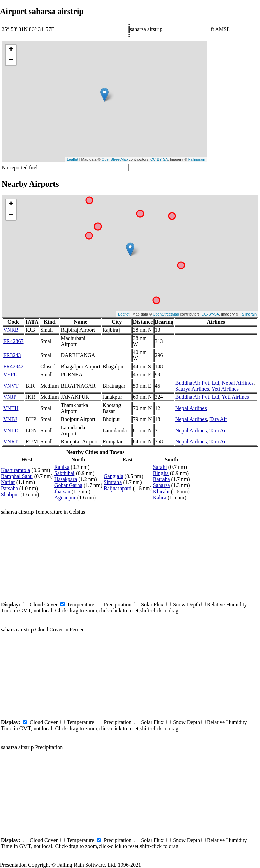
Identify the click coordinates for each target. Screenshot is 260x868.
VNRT (11, 442)
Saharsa (161, 485)
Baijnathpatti (118, 488)
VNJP (10, 397)
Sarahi (160, 467)
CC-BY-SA (159, 159)
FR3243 (12, 355)
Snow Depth (187, 604)
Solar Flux (152, 604)
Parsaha (9, 488)
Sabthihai (64, 473)
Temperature (81, 604)
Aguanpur (65, 497)
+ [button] (11, 50)
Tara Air (218, 419)
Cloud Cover (44, 604)
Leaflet (73, 159)
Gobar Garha (68, 485)
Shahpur (10, 494)
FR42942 (14, 366)
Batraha (161, 479)
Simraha (113, 482)
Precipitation (117, 604)
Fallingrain (197, 159)
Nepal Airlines (238, 383)
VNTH (11, 408)
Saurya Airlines (192, 389)
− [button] (11, 60)
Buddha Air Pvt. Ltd (197, 383)
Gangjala (113, 476)
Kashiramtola (16, 470)
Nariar (8, 482)
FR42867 (14, 341)
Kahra (160, 497)
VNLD (11, 430)
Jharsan (62, 491)
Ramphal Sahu (17, 476)
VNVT (11, 386)
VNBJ (10, 419)
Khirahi (161, 491)
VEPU (10, 375)
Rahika (62, 467)
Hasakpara (66, 479)
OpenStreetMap (115, 159)
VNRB (11, 330)
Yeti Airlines (225, 389)
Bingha (161, 473)
